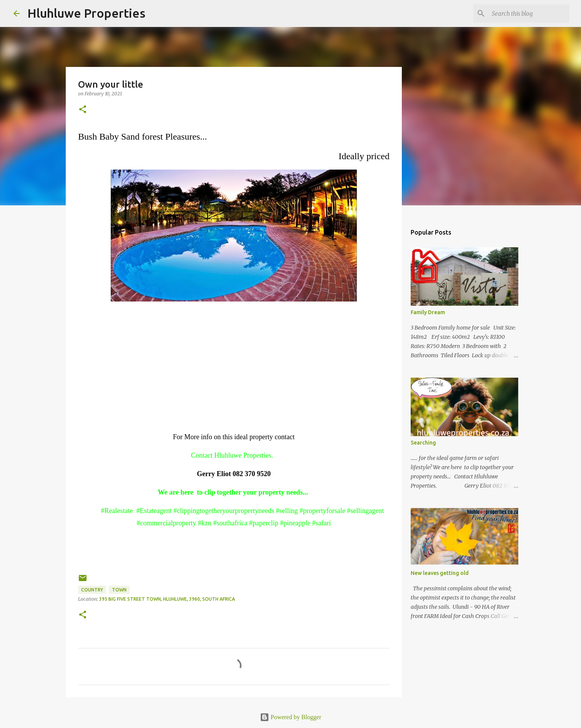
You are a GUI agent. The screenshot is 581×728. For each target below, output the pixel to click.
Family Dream (428, 312)
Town (119, 590)
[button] (83, 110)
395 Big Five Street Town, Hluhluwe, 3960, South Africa (167, 599)
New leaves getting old (440, 573)
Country (92, 590)
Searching (423, 443)
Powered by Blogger (291, 717)
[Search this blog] (529, 13)
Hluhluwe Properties (86, 13)
